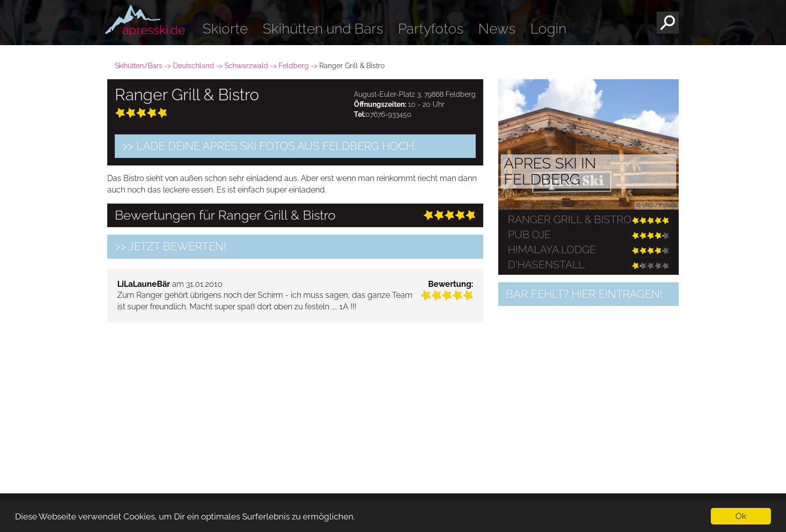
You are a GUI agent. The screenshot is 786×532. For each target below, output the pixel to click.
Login (548, 29)
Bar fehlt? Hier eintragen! (584, 294)
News (497, 29)
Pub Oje (529, 235)
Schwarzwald (246, 66)
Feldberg (294, 66)
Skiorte (225, 29)
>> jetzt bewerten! (170, 246)
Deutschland (193, 66)
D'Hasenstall (546, 265)
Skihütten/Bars (139, 66)
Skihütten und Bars (323, 29)
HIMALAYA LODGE (552, 250)
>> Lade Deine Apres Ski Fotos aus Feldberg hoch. (269, 146)
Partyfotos (431, 29)
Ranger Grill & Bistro (570, 220)
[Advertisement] (295, 401)
